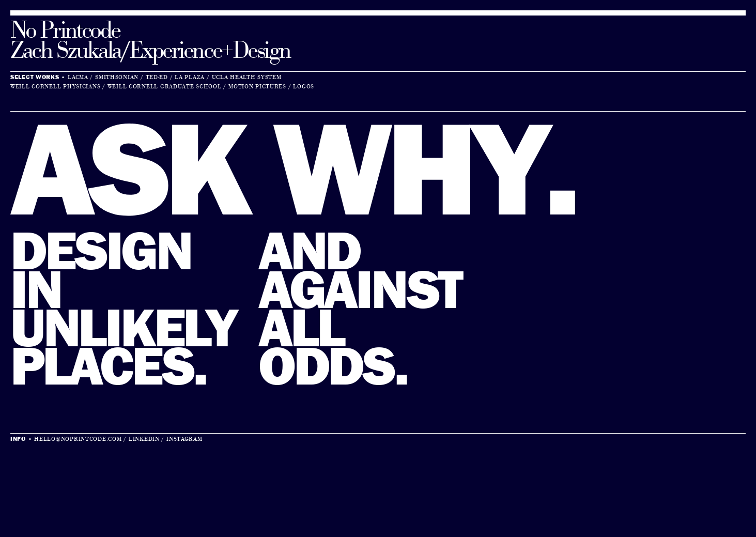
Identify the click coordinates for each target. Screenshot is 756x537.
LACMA (78, 78)
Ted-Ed (157, 78)
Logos (304, 87)
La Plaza (190, 78)
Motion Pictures (257, 87)
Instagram (184, 439)
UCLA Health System (247, 78)
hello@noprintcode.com (78, 439)
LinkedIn (144, 439)
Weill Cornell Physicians (55, 87)
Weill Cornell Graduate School (165, 87)
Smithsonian (117, 78)
